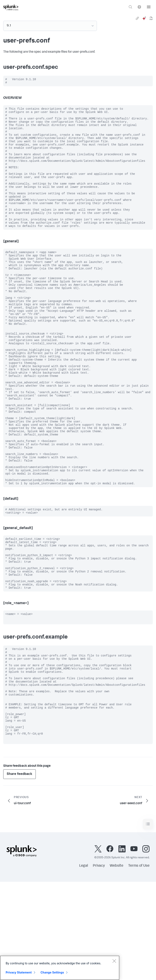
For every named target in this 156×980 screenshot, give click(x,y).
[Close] (114, 961)
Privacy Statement (19, 972)
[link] (137, 18)
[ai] (144, 18)
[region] (60, 968)
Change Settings (52, 972)
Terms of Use (139, 964)
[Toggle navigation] (148, 922)
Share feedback (19, 872)
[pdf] (151, 18)
